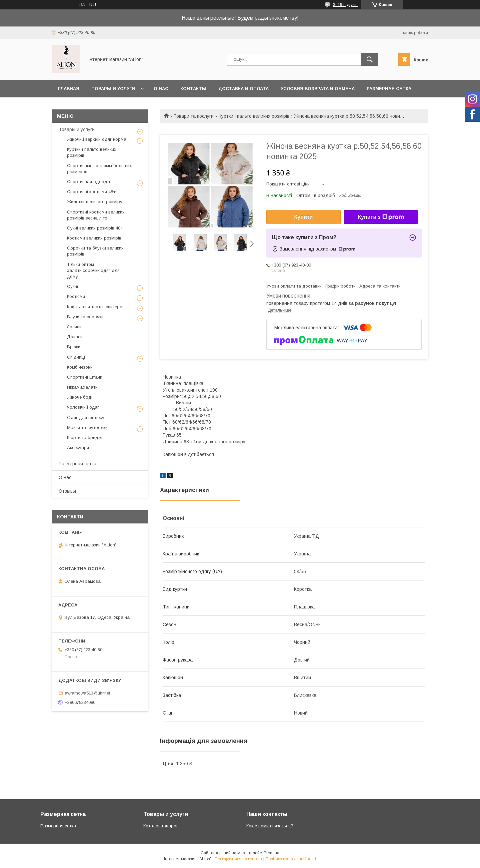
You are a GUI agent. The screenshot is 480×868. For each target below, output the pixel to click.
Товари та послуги (193, 116)
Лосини (74, 327)
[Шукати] (370, 59)
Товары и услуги (113, 89)
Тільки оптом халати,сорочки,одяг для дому (93, 270)
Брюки (74, 347)
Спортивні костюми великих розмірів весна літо (96, 215)
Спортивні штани (85, 377)
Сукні (72, 286)
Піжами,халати (82, 387)
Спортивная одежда (88, 182)
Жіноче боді (80, 397)
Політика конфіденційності (291, 859)
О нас (161, 89)
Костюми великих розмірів (94, 238)
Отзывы (67, 491)
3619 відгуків (345, 5)
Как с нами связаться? (270, 826)
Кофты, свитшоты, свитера (95, 307)
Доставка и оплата (243, 89)
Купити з (381, 217)
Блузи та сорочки (85, 317)
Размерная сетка (389, 89)
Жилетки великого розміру (95, 202)
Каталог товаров (161, 826)
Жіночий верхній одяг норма (97, 139)
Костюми (76, 296)
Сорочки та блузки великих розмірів (95, 251)
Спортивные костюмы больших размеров (99, 169)
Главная (69, 89)
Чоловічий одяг (83, 407)
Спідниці (76, 357)
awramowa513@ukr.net (87, 693)
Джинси (75, 337)
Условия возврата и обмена (318, 89)
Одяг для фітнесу (86, 417)
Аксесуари (78, 448)
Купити (304, 217)
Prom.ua (271, 853)
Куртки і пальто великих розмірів (254, 116)
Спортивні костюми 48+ (91, 192)
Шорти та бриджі (85, 438)
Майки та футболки (87, 427)
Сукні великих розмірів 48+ (95, 228)
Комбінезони (80, 367)
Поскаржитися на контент (238, 859)
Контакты (193, 89)
